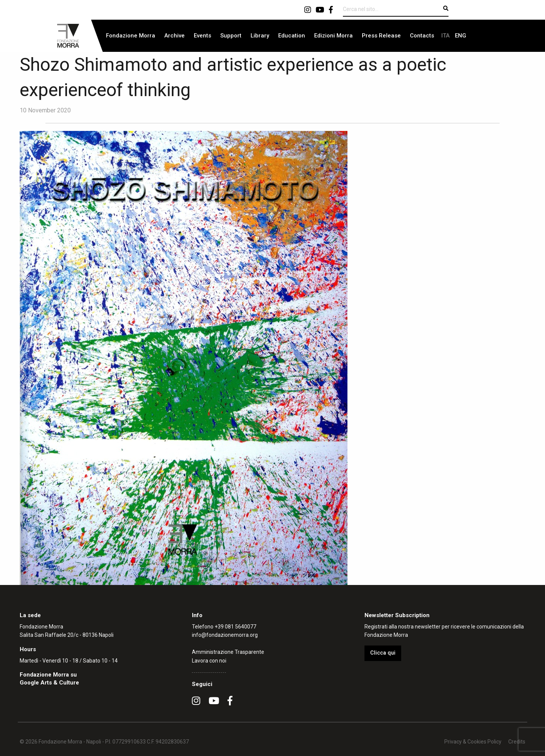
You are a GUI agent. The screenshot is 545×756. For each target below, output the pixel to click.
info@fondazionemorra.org (225, 635)
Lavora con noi (209, 661)
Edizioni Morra (333, 36)
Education (292, 36)
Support (231, 36)
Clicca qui (383, 653)
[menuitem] (131, 36)
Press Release (381, 36)
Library (260, 36)
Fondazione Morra (131, 36)
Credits (517, 742)
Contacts (422, 36)
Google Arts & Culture (49, 683)
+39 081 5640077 (235, 627)
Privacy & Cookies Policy (473, 742)
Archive (174, 36)
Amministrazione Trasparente (228, 652)
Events (202, 36)
